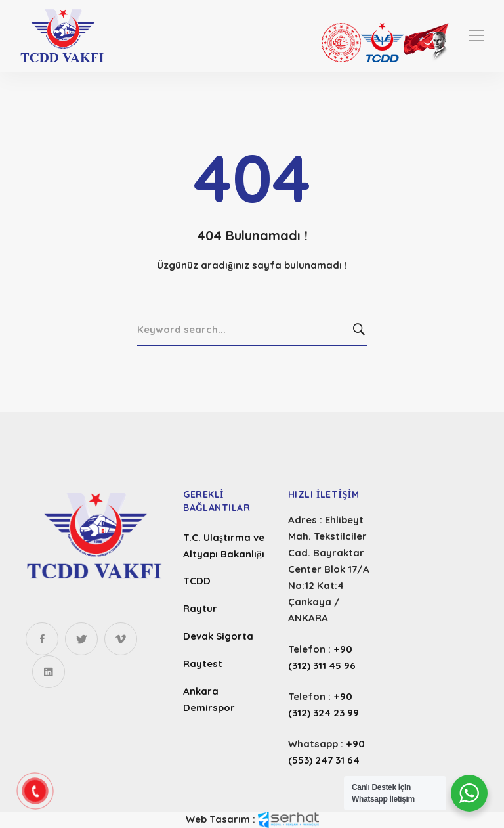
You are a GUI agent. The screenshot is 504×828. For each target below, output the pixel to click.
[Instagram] (121, 639)
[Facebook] (42, 639)
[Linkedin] (49, 672)
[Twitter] (81, 639)
